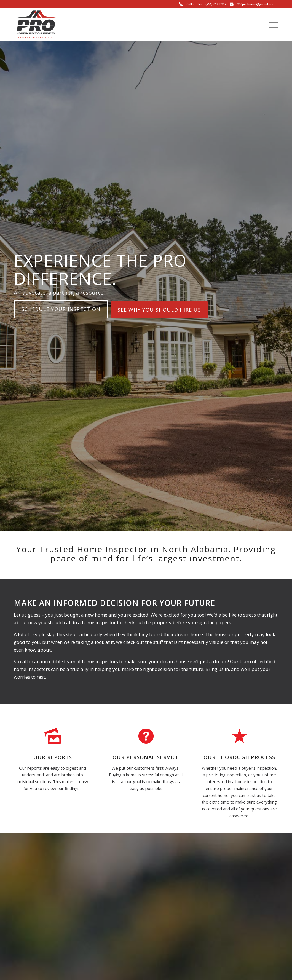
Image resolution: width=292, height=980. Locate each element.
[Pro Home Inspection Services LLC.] (35, 25)
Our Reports (53, 757)
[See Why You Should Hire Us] (159, 310)
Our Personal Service (146, 757)
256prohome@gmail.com (256, 4)
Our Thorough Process (239, 757)
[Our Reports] (53, 736)
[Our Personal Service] (146, 736)
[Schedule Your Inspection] (61, 309)
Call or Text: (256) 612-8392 (206, 4)
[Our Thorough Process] (239, 736)
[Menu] (272, 25)
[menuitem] (272, 25)
